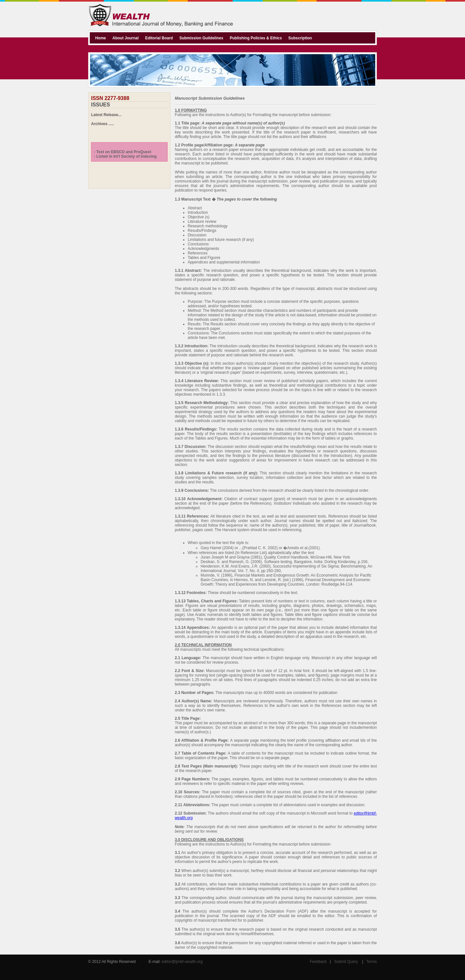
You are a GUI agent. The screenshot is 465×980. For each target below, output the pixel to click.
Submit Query (346, 962)
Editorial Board (159, 38)
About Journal (125, 38)
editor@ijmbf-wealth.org (182, 962)
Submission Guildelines (201, 38)
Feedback (318, 962)
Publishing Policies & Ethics (256, 38)
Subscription (300, 38)
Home (101, 38)
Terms (372, 962)
